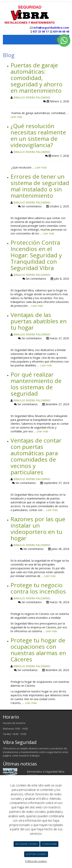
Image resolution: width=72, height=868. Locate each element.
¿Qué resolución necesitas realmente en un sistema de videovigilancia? (38, 135)
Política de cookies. (36, 861)
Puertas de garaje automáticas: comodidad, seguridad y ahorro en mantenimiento (36, 78)
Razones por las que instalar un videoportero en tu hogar (38, 529)
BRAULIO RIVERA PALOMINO (32, 97)
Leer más (16, 117)
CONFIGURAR (49, 844)
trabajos (35, 755)
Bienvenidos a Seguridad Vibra (46, 772)
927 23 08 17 (40, 31)
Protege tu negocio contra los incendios (38, 588)
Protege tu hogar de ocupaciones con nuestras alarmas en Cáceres (38, 650)
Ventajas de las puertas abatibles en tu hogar (39, 321)
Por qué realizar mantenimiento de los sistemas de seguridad (36, 384)
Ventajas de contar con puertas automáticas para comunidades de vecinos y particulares (36, 456)
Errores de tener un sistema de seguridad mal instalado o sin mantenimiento (40, 186)
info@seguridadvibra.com (51, 28)
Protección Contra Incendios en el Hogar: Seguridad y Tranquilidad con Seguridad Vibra (36, 255)
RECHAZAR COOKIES (27, 844)
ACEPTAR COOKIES (36, 854)
